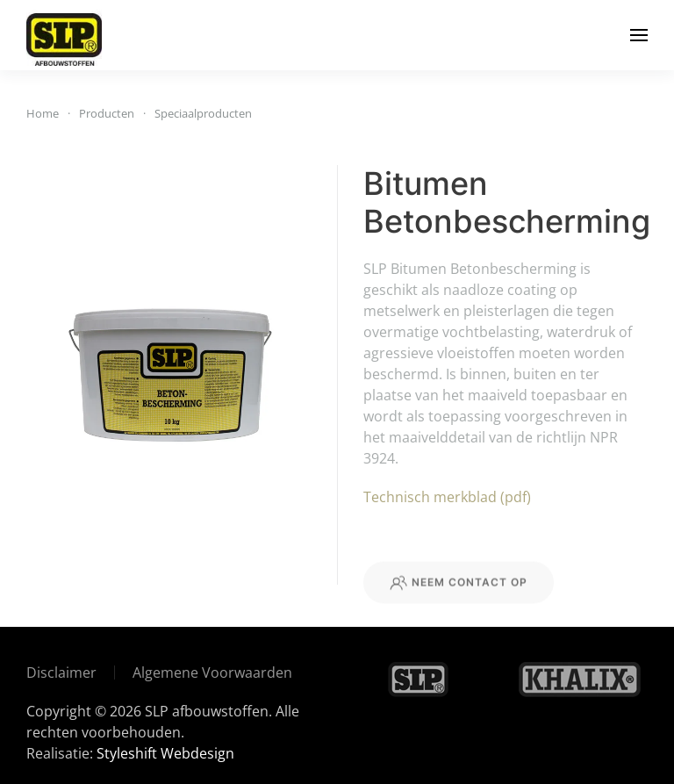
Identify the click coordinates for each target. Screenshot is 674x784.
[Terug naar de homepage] (64, 35)
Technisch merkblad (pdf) (447, 497)
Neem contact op (459, 605)
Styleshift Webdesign (165, 753)
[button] (639, 35)
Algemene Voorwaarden (212, 673)
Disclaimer (61, 673)
